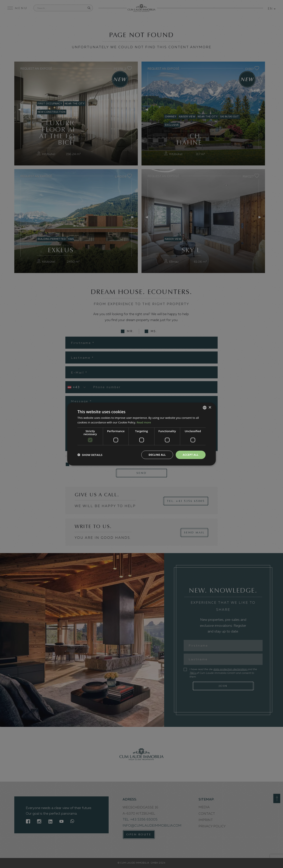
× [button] (210, 407)
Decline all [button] (157, 455)
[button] (90, 455)
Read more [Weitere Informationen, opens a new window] (144, 422)
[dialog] (141, 434)
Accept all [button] (191, 455)
